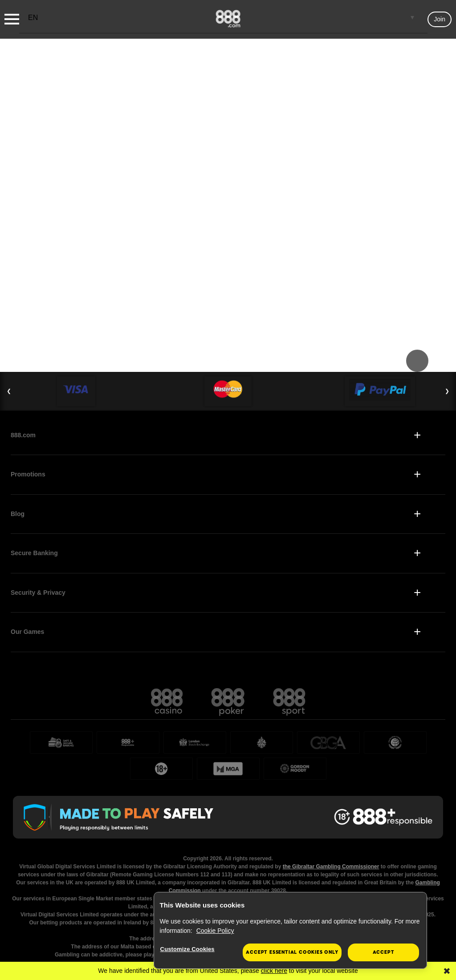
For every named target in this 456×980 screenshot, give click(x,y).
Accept (384, 952)
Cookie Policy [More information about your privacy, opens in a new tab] (215, 931)
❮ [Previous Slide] (9, 391)
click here (274, 971)
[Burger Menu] (12, 19)
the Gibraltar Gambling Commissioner (331, 867)
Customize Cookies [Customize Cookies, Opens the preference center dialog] (187, 949)
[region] (290, 931)
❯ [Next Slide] (447, 391)
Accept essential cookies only (292, 952)
